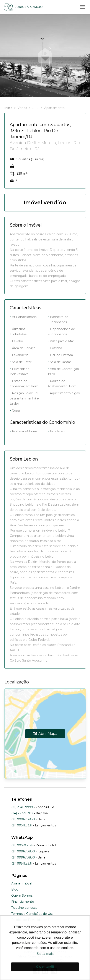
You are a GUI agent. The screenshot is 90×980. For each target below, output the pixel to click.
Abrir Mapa (45, 734)
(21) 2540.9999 (22, 807)
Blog (15, 889)
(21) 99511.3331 (22, 825)
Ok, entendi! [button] (45, 967)
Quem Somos (22, 896)
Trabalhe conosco (24, 908)
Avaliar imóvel (22, 883)
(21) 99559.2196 (22, 845)
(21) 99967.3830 (23, 819)
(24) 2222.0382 (22, 813)
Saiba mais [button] (45, 954)
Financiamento (23, 902)
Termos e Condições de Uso (32, 914)
